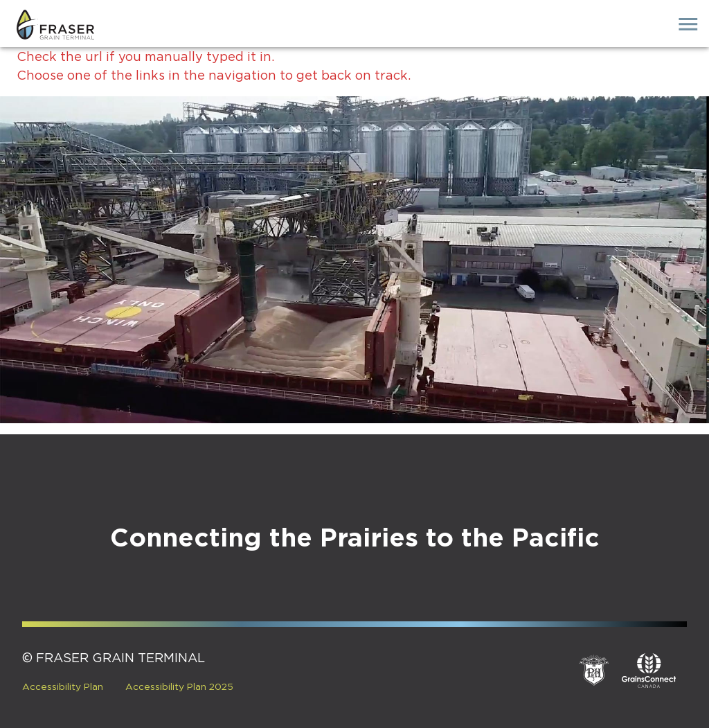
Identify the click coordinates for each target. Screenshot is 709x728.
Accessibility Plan (63, 687)
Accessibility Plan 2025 (179, 687)
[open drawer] (688, 24)
